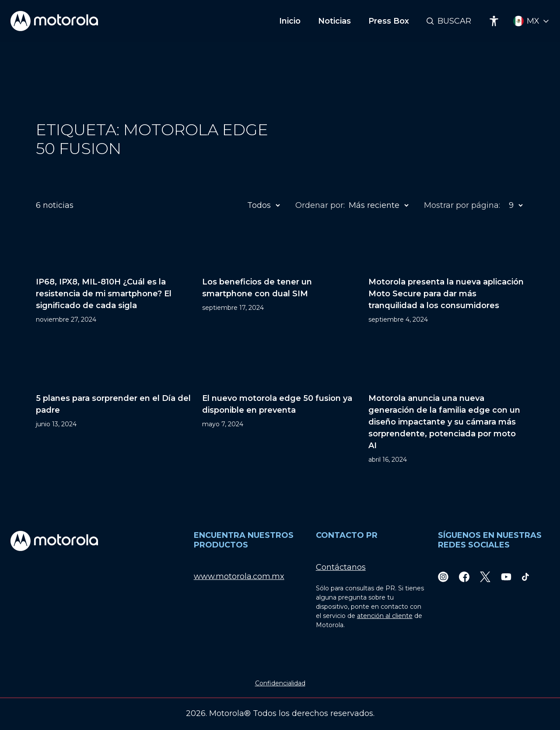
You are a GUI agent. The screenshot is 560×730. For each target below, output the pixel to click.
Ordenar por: (320, 205)
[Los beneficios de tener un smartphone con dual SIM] (280, 275)
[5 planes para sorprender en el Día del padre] (114, 403)
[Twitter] (485, 577)
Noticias (334, 21)
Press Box (389, 21)
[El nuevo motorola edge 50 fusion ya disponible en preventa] (280, 403)
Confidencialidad (280, 683)
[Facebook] (464, 577)
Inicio (290, 21)
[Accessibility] (494, 21)
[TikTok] (525, 577)
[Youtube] (506, 577)
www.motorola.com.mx (239, 576)
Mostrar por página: (462, 205)
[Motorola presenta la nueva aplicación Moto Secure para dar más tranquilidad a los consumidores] (446, 275)
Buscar (454, 21)
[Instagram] (443, 577)
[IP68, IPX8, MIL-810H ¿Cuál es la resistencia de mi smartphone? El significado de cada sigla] (114, 275)
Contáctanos (341, 567)
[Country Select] (531, 21)
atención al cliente (385, 616)
